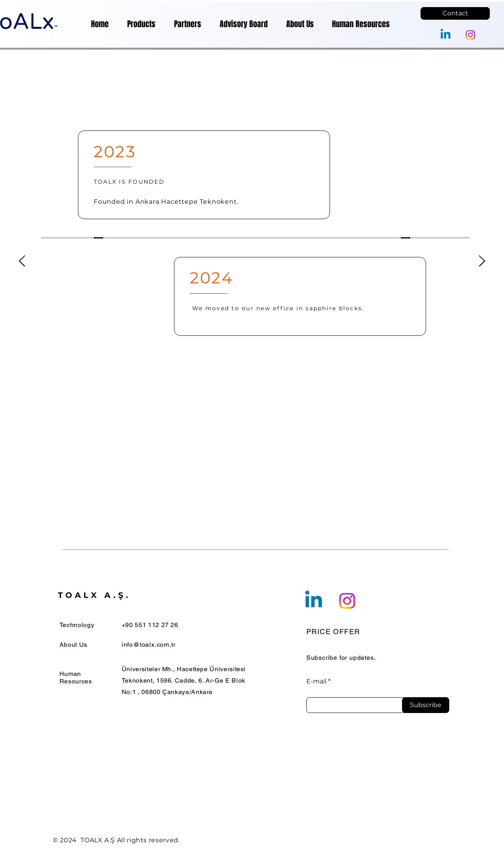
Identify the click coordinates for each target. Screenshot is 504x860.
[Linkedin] (446, 35)
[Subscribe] (426, 705)
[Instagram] (470, 35)
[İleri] (482, 262)
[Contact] (455, 13)
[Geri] (22, 262)
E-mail (316, 681)
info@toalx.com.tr (149, 645)
